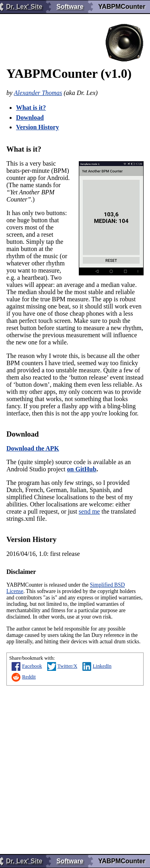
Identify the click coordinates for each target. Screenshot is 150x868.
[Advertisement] (75, 767)
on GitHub (82, 469)
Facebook (27, 666)
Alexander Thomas (38, 93)
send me (89, 511)
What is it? (31, 108)
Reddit (24, 677)
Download (30, 118)
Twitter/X (62, 666)
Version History (37, 127)
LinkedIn (97, 666)
